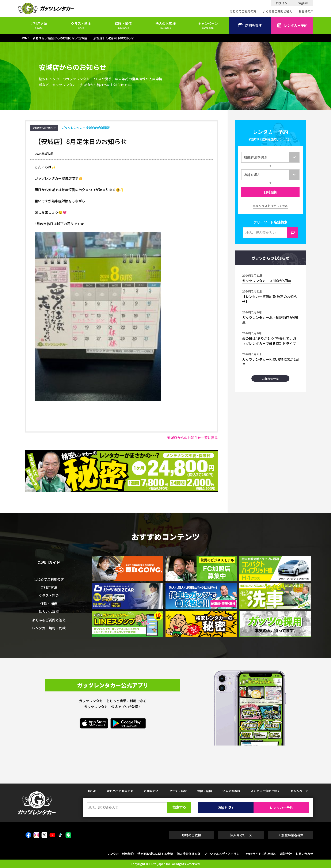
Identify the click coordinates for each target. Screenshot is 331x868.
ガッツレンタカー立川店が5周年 (267, 281)
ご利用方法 (39, 25)
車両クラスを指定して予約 (270, 206)
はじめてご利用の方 (243, 11)
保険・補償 (123, 25)
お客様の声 (306, 11)
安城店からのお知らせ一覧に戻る (193, 438)
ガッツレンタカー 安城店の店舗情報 (86, 128)
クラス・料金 (81, 25)
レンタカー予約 (292, 25)
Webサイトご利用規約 (261, 854)
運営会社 (286, 854)
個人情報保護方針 (189, 854)
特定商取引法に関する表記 (155, 854)
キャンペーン (208, 25)
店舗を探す (250, 25)
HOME (92, 791)
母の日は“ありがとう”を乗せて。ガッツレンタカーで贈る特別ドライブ (269, 341)
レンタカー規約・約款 (49, 628)
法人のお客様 (165, 25)
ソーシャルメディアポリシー (223, 854)
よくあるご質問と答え (277, 11)
